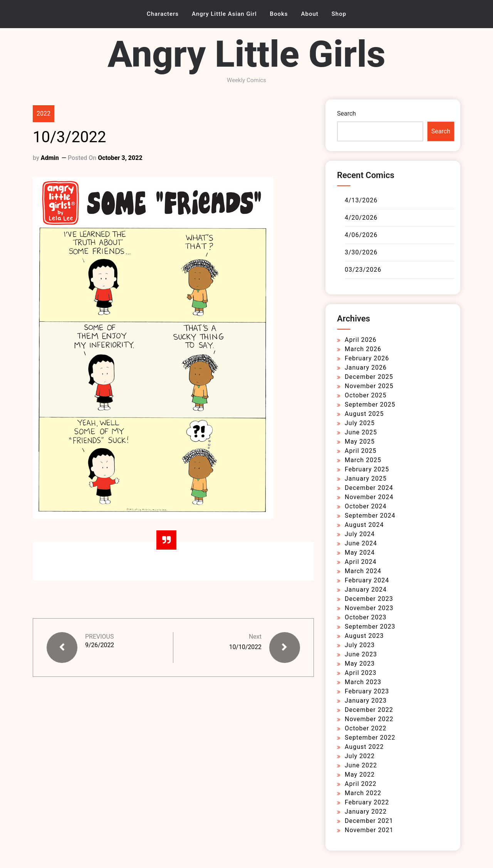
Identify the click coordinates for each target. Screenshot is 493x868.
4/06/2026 (361, 235)
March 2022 (363, 793)
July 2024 (360, 534)
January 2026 (366, 368)
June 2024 (361, 543)
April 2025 (361, 451)
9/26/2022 (100, 645)
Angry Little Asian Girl (224, 14)
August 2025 (364, 414)
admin (50, 158)
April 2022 (361, 784)
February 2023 (367, 691)
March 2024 (363, 571)
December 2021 (369, 821)
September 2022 (370, 738)
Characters (163, 14)
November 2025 (369, 386)
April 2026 (361, 340)
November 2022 (369, 719)
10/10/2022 (245, 647)
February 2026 (367, 358)
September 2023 (370, 627)
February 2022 (367, 802)
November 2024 (369, 497)
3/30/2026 (361, 252)
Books (279, 14)
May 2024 (360, 553)
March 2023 (363, 682)
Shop (339, 14)
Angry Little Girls (246, 54)
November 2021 (369, 830)
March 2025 (363, 460)
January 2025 (366, 479)
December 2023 (369, 599)
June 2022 (361, 765)
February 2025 (367, 469)
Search (346, 114)
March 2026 (363, 349)
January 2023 (366, 701)
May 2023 (360, 664)
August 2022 (364, 747)
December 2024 (369, 488)
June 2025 (361, 432)
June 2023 (361, 654)
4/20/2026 (361, 218)
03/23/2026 (363, 270)
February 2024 (367, 580)
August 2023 (364, 636)
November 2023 (369, 608)
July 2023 (360, 645)
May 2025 (360, 442)
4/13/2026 (361, 200)
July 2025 (360, 423)
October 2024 (366, 506)
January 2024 (366, 590)
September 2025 (370, 405)
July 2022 (360, 756)
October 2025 (366, 395)
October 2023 (366, 617)
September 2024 (370, 516)
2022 (44, 114)
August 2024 (364, 525)
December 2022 (369, 710)
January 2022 (366, 812)
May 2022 (360, 775)
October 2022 (366, 728)
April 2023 (361, 673)
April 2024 (361, 562)
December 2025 (369, 377)
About (310, 14)
